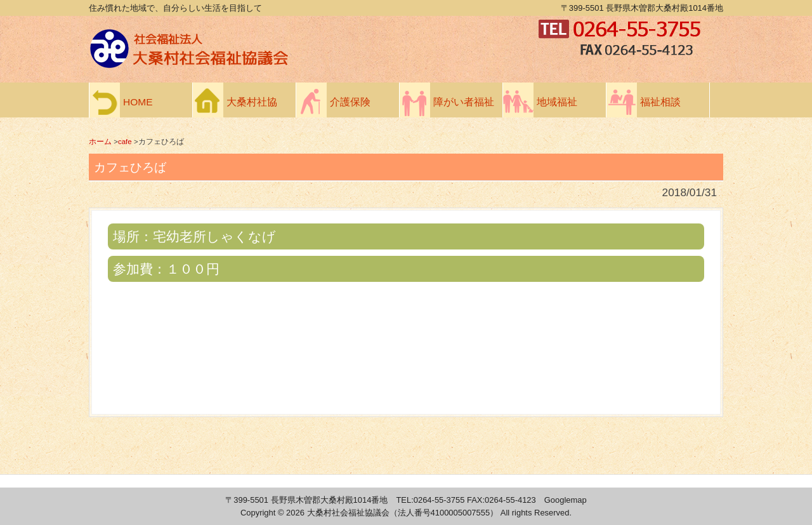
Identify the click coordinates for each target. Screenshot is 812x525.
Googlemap (566, 500)
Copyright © (263, 513)
